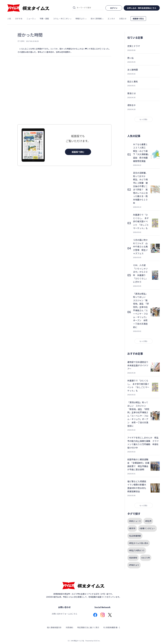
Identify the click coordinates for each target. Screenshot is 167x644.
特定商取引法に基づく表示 (88, 627)
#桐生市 (148, 521)
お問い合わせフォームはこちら (64, 614)
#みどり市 (146, 558)
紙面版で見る (138, 19)
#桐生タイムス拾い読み (139, 543)
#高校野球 (133, 558)
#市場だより (134, 565)
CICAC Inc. (97, 641)
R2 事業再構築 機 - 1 (112, 627)
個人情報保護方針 (54, 627)
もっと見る (144, 119)
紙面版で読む (78, 152)
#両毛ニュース (135, 521)
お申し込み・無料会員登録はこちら (142, 8)
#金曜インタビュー (147, 528)
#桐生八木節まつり (137, 550)
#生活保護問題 (135, 536)
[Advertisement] (64, 96)
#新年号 (132, 528)
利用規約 (69, 627)
